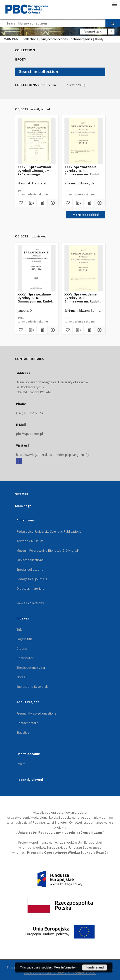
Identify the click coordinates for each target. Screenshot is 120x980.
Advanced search (93, 32)
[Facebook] (19, 461)
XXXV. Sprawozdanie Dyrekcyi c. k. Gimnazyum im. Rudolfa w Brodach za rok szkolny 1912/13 (83, 171)
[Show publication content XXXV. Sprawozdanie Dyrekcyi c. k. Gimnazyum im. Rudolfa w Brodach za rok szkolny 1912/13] (89, 203)
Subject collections (55, 39)
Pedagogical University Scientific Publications (49, 532)
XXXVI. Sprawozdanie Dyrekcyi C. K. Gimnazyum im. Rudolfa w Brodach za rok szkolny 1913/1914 (36, 298)
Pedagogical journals (32, 579)
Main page (23, 506)
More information (65, 967)
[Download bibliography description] (31, 203)
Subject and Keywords (32, 687)
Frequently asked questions (36, 713)
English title (25, 639)
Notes (21, 677)
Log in (21, 763)
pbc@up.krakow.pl (30, 434)
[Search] (113, 23)
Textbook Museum (30, 541)
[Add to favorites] (20, 203)
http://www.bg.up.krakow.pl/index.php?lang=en (53, 455)
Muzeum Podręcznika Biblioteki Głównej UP (48, 551)
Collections (31, 39)
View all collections (30, 603)
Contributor (25, 658)
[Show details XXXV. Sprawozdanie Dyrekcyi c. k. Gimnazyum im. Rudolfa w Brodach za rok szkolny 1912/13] (99, 203)
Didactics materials (30, 589)
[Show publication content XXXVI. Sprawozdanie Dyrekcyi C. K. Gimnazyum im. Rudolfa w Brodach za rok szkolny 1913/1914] (42, 330)
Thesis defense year (31, 668)
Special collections (30, 570)
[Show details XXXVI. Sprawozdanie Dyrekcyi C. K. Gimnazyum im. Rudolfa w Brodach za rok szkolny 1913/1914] (52, 330)
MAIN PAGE (12, 39)
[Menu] (114, 4)
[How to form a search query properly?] (111, 32)
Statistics (23, 732)
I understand (95, 967)
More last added (86, 215)
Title (20, 630)
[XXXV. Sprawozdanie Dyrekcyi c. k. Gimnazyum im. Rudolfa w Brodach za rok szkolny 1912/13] (84, 141)
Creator (22, 649)
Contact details (27, 723)
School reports (82, 39)
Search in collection (39, 72)
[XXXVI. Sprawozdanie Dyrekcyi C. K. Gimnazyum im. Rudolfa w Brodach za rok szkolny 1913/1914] (37, 269)
